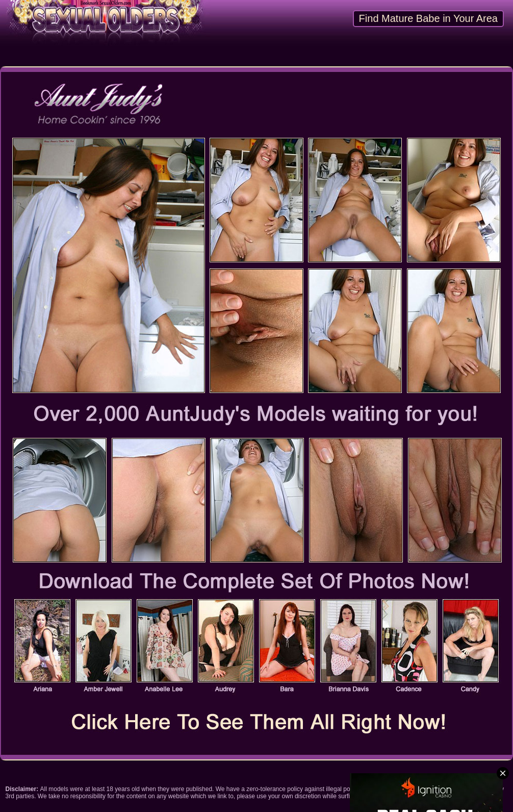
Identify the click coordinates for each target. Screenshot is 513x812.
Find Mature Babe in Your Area (428, 18)
